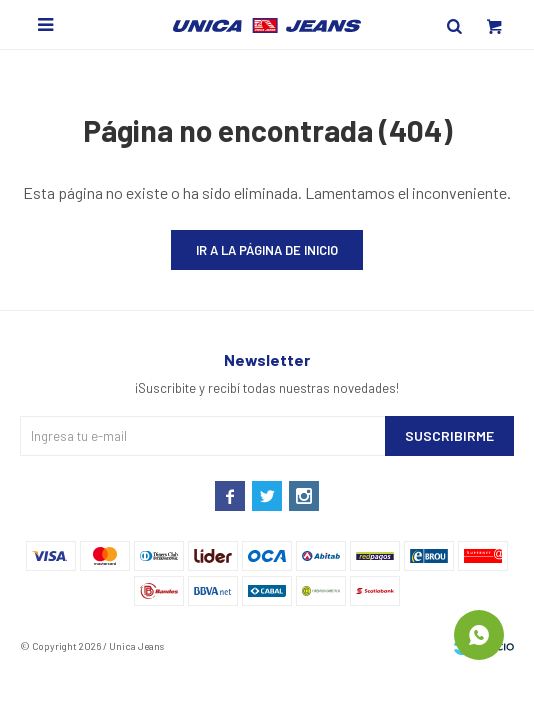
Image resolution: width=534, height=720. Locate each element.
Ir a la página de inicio (267, 250)
